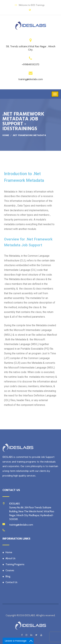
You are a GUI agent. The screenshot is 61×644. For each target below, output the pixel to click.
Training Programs (13, 564)
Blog (6, 576)
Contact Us (10, 582)
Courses (8, 570)
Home (6, 135)
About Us (9, 558)
